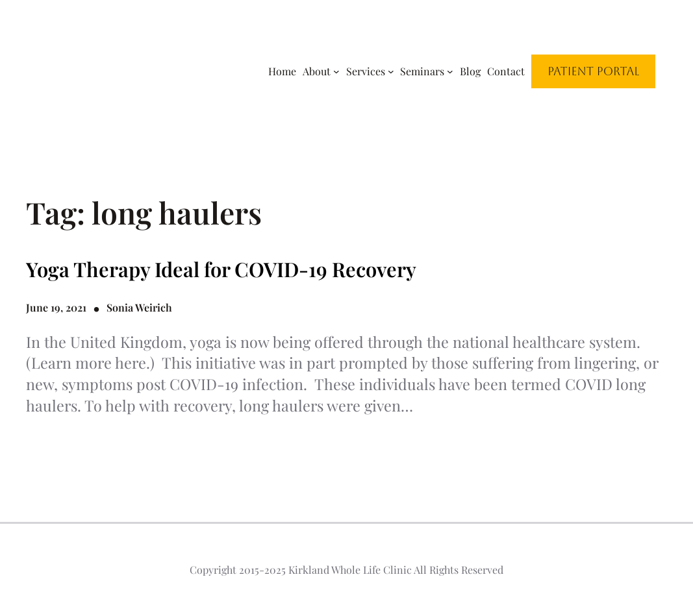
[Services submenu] (391, 71)
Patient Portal (593, 71)
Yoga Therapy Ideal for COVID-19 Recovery (221, 269)
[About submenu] (336, 71)
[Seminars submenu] (450, 71)
